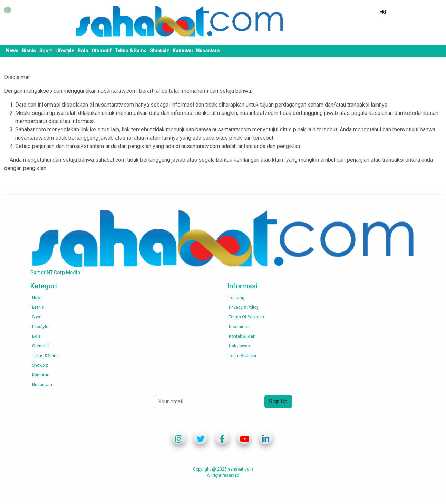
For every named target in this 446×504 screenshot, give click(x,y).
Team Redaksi (243, 356)
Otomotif (101, 51)
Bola (83, 51)
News (12, 51)
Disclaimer (239, 327)
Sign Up (278, 401)
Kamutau (183, 51)
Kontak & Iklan (242, 336)
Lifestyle (65, 51)
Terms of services (246, 317)
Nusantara (208, 51)
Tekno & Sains (131, 51)
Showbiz (159, 51)
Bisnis (29, 51)
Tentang (237, 298)
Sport (46, 51)
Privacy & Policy (244, 307)
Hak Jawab (239, 346)
